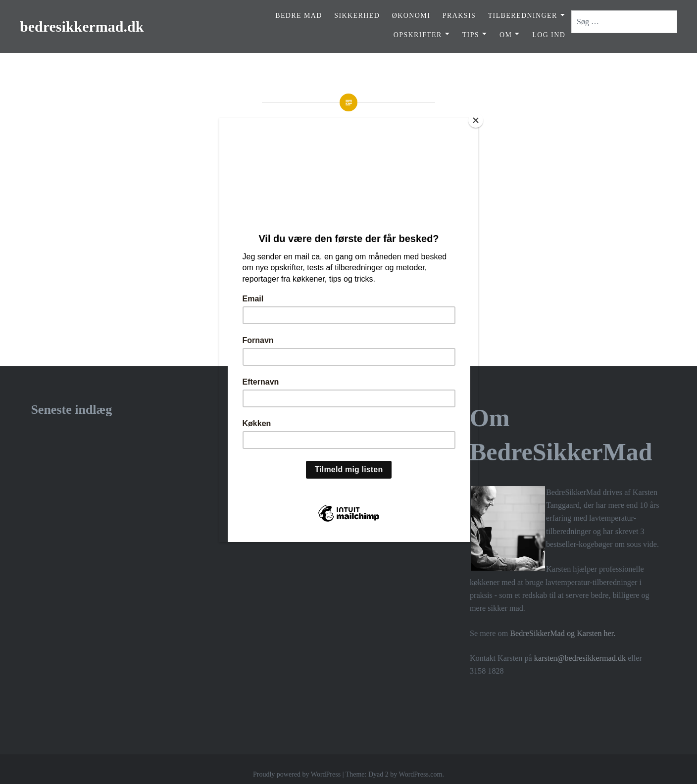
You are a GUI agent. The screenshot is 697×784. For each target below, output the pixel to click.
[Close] (476, 120)
